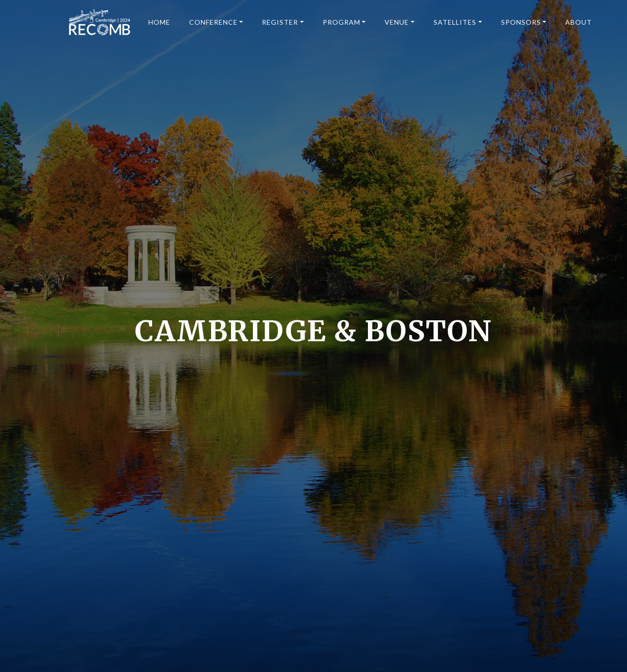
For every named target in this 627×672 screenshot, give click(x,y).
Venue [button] (397, 22)
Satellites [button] (455, 22)
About (579, 22)
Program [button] (342, 22)
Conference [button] (213, 22)
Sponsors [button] (521, 22)
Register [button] (280, 22)
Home (159, 22)
